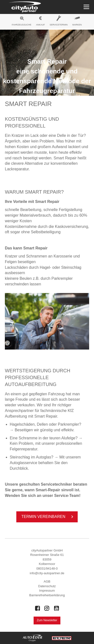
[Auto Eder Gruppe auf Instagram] (47, 608)
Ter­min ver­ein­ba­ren (48, 517)
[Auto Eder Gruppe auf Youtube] (56, 608)
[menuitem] (22, 22)
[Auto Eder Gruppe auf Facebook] (38, 608)
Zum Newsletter (47, 620)
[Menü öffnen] (86, 7)
